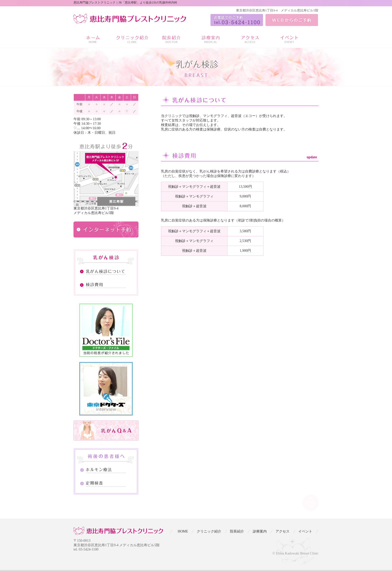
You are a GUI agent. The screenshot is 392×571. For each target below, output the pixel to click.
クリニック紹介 (209, 531)
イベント (305, 531)
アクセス (282, 531)
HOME (183, 531)
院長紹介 (237, 531)
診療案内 (260, 531)
